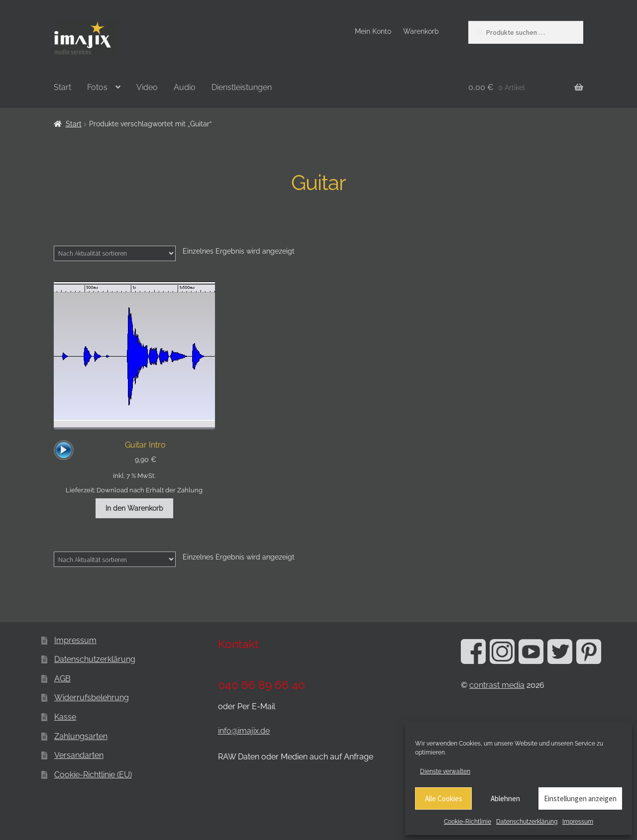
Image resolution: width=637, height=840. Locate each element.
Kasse (65, 717)
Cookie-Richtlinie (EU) (93, 775)
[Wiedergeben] (64, 450)
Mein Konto (373, 31)
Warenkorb (421, 31)
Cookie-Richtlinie (468, 822)
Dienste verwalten (445, 771)
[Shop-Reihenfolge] (115, 253)
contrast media (497, 685)
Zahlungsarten (81, 736)
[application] (64, 450)
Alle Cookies (444, 798)
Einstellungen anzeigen (580, 798)
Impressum (578, 822)
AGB (62, 679)
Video (147, 87)
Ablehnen (505, 798)
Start (62, 87)
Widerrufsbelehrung (92, 698)
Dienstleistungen (242, 87)
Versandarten (79, 755)
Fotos (97, 87)
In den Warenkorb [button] (134, 508)
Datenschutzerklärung (527, 822)
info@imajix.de (244, 731)
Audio (185, 87)
